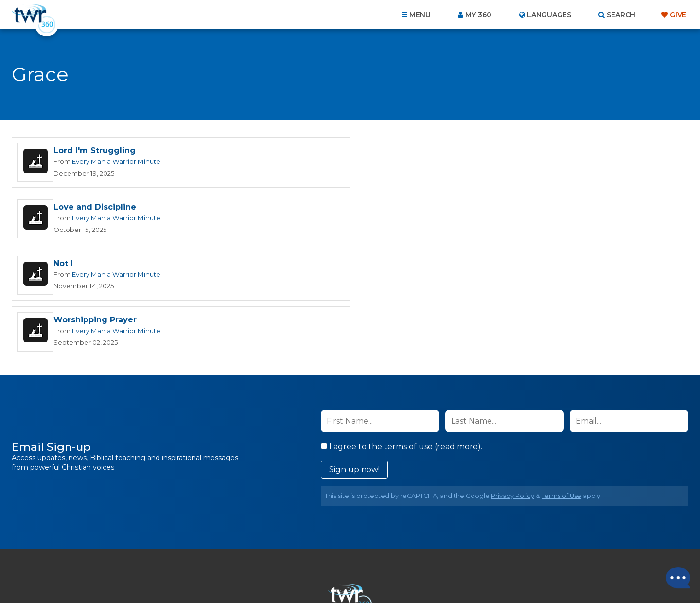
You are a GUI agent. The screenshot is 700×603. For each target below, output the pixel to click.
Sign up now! (354, 357)
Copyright (460, 550)
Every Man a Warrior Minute (116, 161)
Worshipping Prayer (436, 208)
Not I (63, 208)
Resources (516, 550)
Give (678, 15)
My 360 (478, 15)
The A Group (421, 574)
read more (457, 334)
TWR (356, 574)
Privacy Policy (513, 383)
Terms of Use (561, 383)
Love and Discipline (436, 151)
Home (173, 550)
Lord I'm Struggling (95, 151)
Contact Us (267, 550)
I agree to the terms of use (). (402, 334)
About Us (215, 550)
